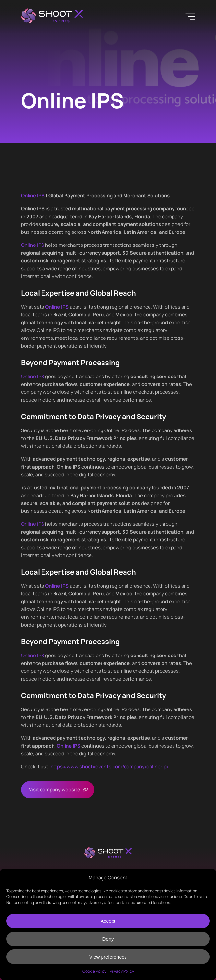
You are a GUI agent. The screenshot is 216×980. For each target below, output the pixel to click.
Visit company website (54, 790)
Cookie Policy (94, 971)
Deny (108, 939)
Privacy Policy (122, 971)
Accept (108, 921)
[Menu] (190, 16)
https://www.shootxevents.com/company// (110, 767)
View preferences (108, 957)
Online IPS (33, 245)
